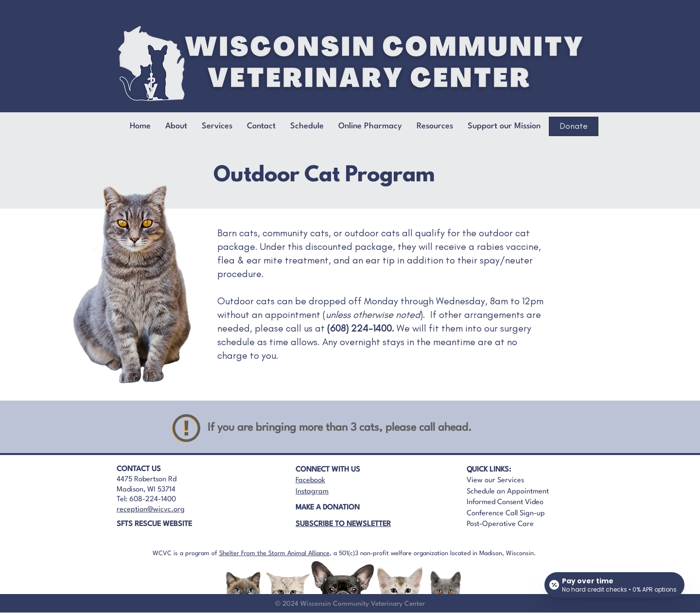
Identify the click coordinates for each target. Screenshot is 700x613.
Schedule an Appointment (508, 492)
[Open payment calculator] (614, 585)
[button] (261, 126)
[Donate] (574, 126)
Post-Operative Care (500, 524)
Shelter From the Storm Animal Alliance (274, 553)
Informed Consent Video (505, 502)
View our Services (495, 481)
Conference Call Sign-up (506, 514)
